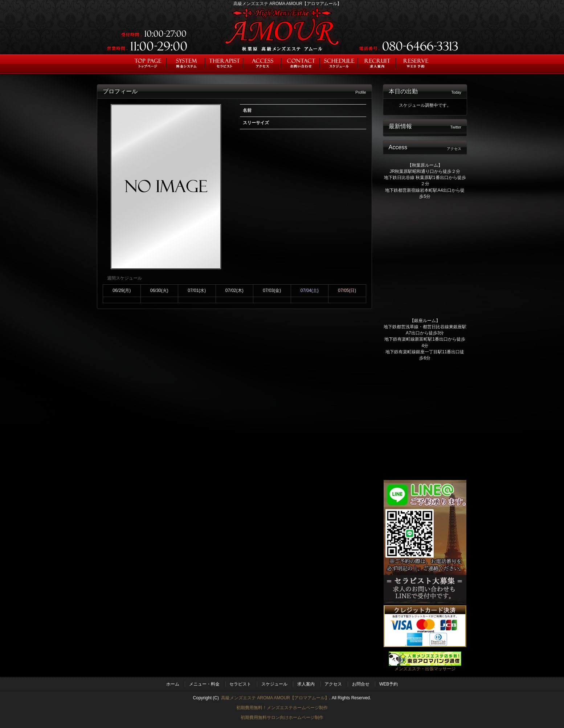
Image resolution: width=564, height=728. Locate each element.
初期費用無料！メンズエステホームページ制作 (282, 708)
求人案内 (306, 684)
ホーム (173, 684)
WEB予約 (389, 684)
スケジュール (274, 684)
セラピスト (240, 684)
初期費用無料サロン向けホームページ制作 (282, 717)
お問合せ (361, 684)
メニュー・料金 (204, 684)
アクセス (333, 684)
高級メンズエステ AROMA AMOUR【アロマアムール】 (275, 698)
